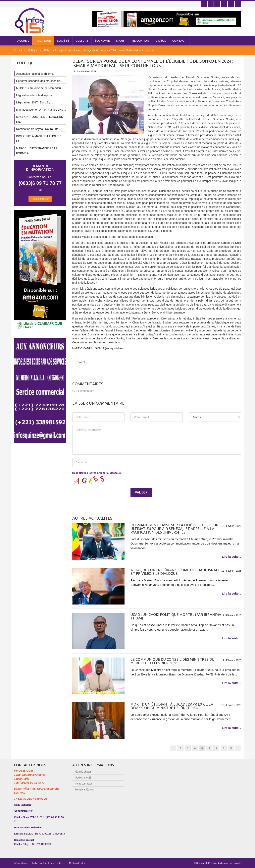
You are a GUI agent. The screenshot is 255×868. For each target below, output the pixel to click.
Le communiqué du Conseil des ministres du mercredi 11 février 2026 (172, 661)
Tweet (81, 362)
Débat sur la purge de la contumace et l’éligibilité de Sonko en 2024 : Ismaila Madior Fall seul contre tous (100, 50)
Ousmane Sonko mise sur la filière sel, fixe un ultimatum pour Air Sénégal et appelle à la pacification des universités (175, 529)
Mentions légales (85, 789)
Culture (82, 41)
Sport (121, 41)
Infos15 (237, 863)
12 (231, 748)
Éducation (141, 41)
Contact (179, 41)
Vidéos (161, 41)
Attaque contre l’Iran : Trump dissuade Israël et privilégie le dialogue (175, 572)
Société (63, 41)
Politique (43, 41)
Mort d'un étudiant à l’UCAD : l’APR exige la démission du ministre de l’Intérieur (172, 706)
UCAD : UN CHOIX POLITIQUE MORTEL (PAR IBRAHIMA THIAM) (176, 616)
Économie (102, 41)
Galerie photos (83, 772)
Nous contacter (40, 199)
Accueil (23, 41)
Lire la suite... (231, 557)
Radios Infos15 (84, 778)
